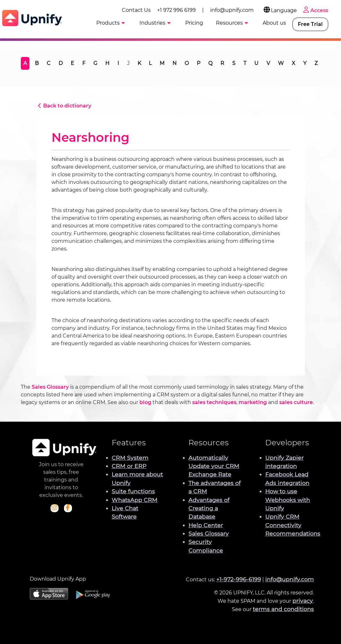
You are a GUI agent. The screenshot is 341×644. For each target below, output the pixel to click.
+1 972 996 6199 (176, 10)
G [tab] (95, 63)
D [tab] (61, 63)
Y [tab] (305, 63)
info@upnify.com (232, 10)
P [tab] (198, 63)
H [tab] (107, 63)
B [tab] (37, 63)
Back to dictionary (64, 106)
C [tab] (49, 63)
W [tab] (281, 63)
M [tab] (162, 63)
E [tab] (72, 63)
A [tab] (25, 63)
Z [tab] (316, 63)
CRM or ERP (129, 466)
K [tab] (139, 63)
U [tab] (256, 63)
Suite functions (133, 491)
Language (280, 10)
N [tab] (174, 63)
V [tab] (268, 63)
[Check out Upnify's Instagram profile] (54, 508)
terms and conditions (283, 609)
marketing (253, 402)
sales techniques (214, 402)
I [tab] (118, 63)
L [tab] (150, 63)
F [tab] (84, 63)
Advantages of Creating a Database (209, 508)
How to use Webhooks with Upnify (288, 500)
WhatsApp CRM (135, 500)
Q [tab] (210, 63)
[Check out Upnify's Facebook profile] (68, 508)
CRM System (130, 458)
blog (145, 402)
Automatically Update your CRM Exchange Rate (214, 466)
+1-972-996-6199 (239, 579)
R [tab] (222, 63)
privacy (303, 601)
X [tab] (293, 63)
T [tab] (245, 63)
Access (315, 10)
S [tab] (234, 63)
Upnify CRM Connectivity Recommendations (293, 525)
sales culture (296, 402)
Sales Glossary (50, 387)
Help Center (206, 525)
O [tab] (187, 63)
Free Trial (310, 24)
